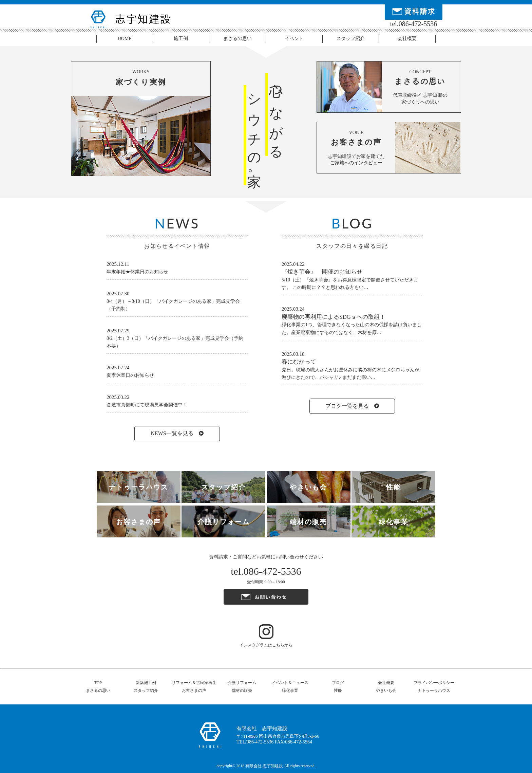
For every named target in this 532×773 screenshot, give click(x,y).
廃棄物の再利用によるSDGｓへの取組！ (334, 317)
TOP (98, 683)
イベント (294, 39)
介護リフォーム (242, 683)
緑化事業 (290, 691)
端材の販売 (242, 691)
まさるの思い (237, 39)
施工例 (181, 39)
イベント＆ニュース (290, 683)
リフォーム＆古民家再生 (194, 683)
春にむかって (299, 362)
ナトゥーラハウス (434, 691)
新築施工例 (146, 683)
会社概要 (407, 39)
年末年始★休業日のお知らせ (137, 272)
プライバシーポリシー (434, 683)
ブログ (338, 683)
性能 (338, 691)
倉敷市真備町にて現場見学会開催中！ (147, 405)
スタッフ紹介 (350, 39)
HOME (125, 39)
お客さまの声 (194, 691)
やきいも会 (386, 691)
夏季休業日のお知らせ (130, 375)
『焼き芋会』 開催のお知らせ (322, 272)
